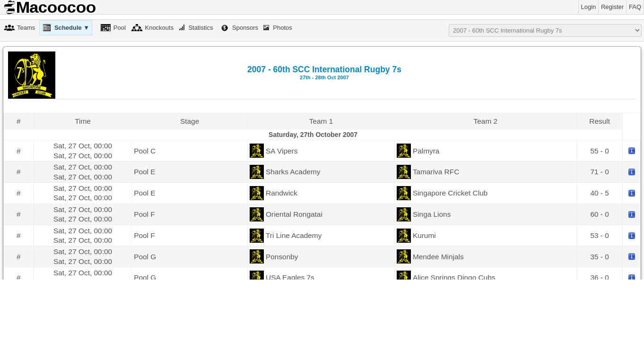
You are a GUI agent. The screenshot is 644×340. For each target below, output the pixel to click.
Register (612, 7)
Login (589, 7)
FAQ (635, 7)
